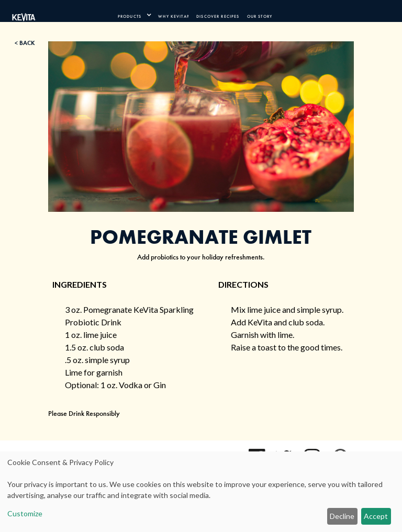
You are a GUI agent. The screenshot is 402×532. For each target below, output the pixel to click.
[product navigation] (134, 15)
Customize (25, 513)
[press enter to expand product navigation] (147, 15)
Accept (376, 516)
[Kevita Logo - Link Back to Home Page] (24, 15)
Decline (342, 516)
